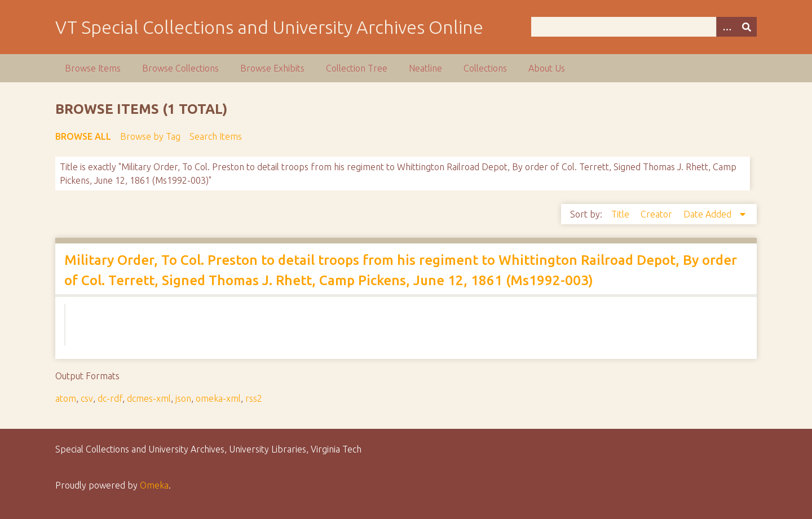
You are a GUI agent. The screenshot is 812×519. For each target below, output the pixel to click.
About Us (547, 68)
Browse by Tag (150, 136)
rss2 (254, 398)
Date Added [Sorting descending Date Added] (709, 214)
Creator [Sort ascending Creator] (657, 214)
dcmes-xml (149, 398)
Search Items (216, 136)
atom (66, 398)
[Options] (726, 27)
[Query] (644, 27)
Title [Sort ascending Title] (621, 214)
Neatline (425, 68)
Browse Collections (180, 68)
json (183, 398)
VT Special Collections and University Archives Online (269, 27)
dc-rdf (110, 398)
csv (87, 398)
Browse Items (93, 68)
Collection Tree (357, 68)
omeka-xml (218, 398)
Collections (485, 68)
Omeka (154, 485)
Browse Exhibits (272, 68)
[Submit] (747, 27)
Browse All (83, 136)
